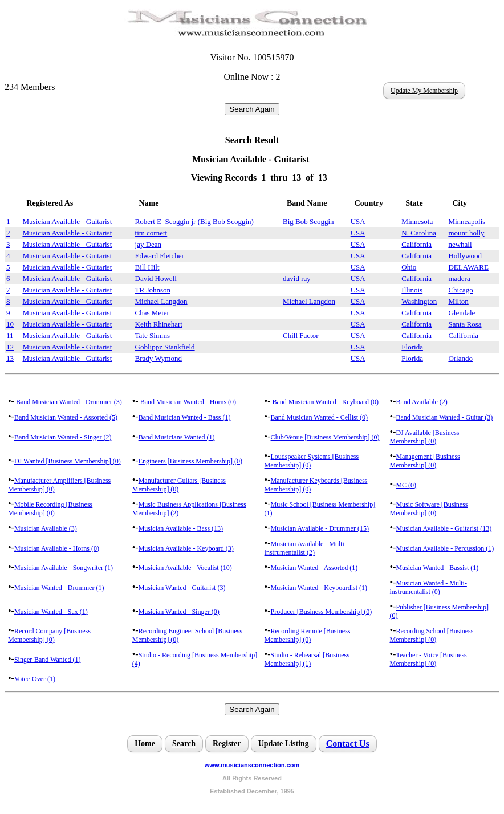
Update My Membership (424, 91)
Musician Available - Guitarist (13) (444, 528)
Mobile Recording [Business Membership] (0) (50, 509)
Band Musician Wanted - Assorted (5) (66, 417)
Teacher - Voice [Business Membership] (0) (428, 659)
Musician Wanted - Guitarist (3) (182, 588)
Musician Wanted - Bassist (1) (437, 568)
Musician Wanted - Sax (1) (51, 612)
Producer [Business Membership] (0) (322, 612)
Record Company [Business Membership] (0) (49, 635)
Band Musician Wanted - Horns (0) (187, 402)
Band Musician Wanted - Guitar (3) (444, 417)
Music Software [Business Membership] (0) (428, 509)
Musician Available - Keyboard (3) (186, 548)
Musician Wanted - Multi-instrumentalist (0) (428, 587)
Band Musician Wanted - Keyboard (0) (325, 402)
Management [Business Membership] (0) (424, 461)
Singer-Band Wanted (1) (48, 660)
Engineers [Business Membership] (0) (190, 461)
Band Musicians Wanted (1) (177, 437)
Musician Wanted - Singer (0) (179, 612)
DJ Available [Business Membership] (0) (424, 437)
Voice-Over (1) (35, 679)
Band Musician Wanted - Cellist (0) (319, 417)
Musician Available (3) (46, 528)
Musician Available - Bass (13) (181, 528)
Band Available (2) (421, 402)
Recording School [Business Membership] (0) (431, 635)
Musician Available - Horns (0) (57, 548)
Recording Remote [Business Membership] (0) (308, 635)
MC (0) (406, 485)
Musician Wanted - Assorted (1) (314, 568)
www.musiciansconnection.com (252, 765)
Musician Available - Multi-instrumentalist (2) (306, 548)
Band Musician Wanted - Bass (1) (185, 417)
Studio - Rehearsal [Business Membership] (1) (307, 659)
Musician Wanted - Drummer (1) (59, 588)
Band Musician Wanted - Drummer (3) (68, 402)
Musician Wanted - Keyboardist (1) (319, 588)
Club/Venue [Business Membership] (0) (325, 437)
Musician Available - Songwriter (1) (64, 568)
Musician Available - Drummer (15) (320, 528)
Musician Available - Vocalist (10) (185, 568)
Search (184, 744)
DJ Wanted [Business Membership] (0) (68, 461)
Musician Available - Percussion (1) (445, 548)
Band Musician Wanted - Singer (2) (63, 437)
